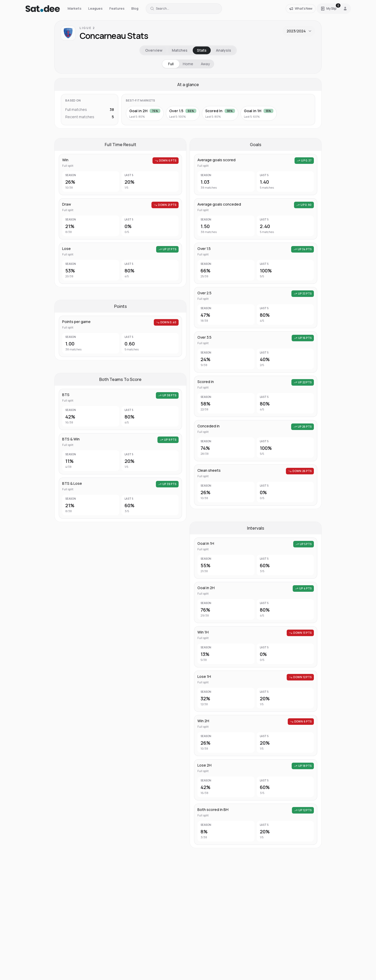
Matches (180, 50)
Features (117, 8)
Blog (135, 8)
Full (171, 64)
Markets (75, 8)
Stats (202, 50)
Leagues (95, 8)
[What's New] (301, 9)
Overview (154, 50)
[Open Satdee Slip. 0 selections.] (328, 9)
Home (188, 64)
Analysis (224, 50)
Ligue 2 (87, 28)
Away (205, 64)
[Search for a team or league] (184, 9)
